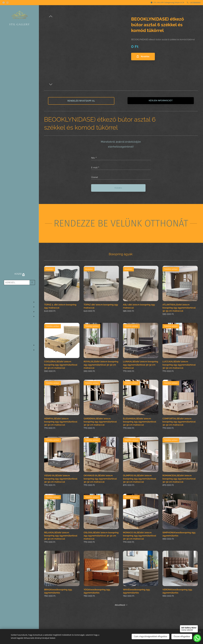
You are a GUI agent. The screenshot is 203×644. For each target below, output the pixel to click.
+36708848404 (195, 2)
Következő (120, 605)
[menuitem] (19, 294)
